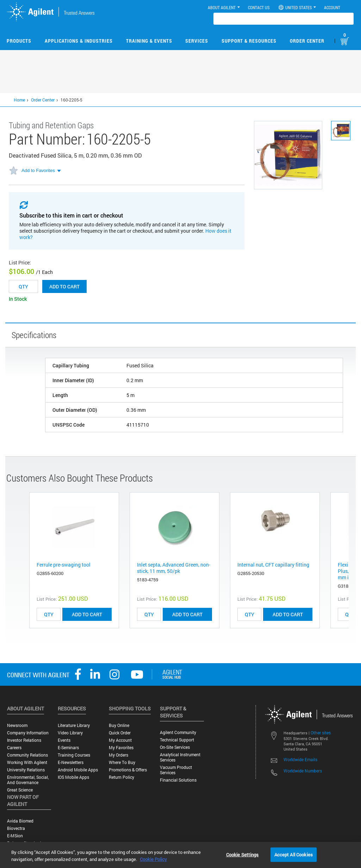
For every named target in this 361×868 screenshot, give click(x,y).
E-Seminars (68, 748)
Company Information (28, 733)
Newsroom (17, 725)
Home (19, 100)
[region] (180, 855)
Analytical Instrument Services (180, 757)
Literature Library (74, 725)
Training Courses (74, 755)
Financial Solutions (178, 780)
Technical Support (177, 740)
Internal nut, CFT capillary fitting (273, 565)
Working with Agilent (27, 762)
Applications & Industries (79, 41)
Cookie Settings (242, 854)
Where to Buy (122, 762)
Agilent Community (178, 732)
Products (19, 41)
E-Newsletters (71, 762)
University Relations (26, 770)
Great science (20, 790)
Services (197, 41)
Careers (14, 748)
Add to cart (64, 286)
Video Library (70, 733)
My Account (120, 740)
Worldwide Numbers (303, 771)
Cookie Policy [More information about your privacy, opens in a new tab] (153, 859)
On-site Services (175, 747)
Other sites (321, 733)
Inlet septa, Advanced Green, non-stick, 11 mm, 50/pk (174, 568)
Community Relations (27, 755)
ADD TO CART (87, 614)
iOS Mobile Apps (73, 777)
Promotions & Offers (128, 770)
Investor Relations (24, 740)
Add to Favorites (38, 170)
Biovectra (16, 828)
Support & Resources (249, 41)
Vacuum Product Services (176, 770)
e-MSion (15, 836)
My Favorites (121, 748)
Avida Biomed (20, 821)
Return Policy (122, 777)
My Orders (119, 755)
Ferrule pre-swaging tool (64, 565)
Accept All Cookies (294, 854)
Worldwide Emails (300, 759)
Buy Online (119, 725)
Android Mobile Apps (78, 770)
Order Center (307, 41)
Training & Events (149, 41)
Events (64, 740)
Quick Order (120, 733)
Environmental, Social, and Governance (28, 780)
